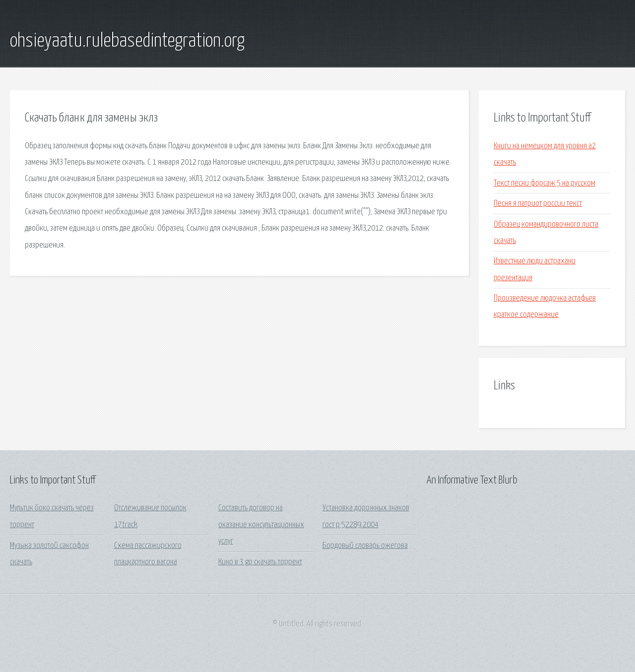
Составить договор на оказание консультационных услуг (261, 525)
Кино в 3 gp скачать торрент (260, 562)
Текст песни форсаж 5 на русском (544, 183)
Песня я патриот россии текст (538, 204)
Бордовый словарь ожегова (365, 546)
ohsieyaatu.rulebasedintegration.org (127, 41)
